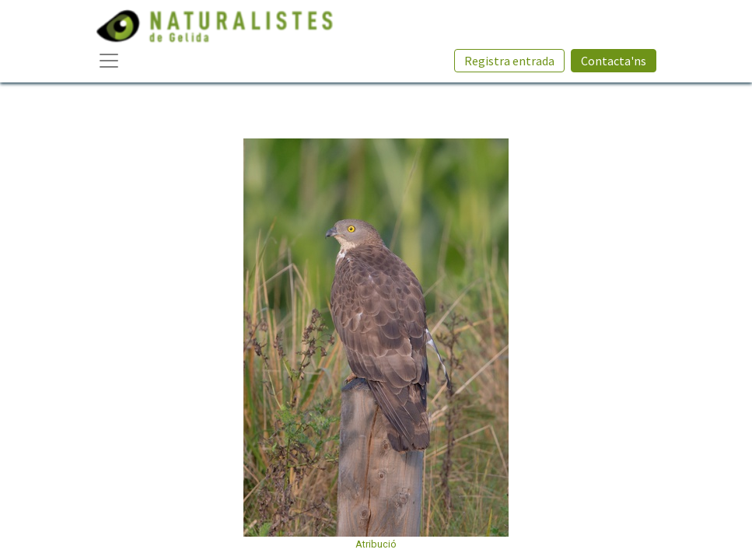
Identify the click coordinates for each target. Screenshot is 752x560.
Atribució (376, 544)
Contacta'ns (614, 61)
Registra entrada (509, 61)
